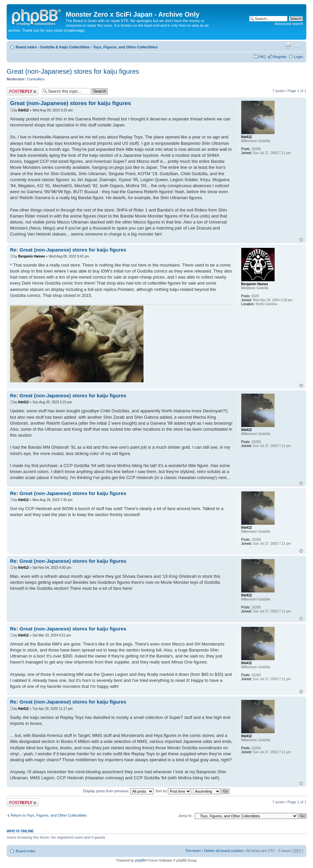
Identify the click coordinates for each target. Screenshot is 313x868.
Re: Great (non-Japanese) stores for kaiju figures (68, 250)
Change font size (298, 46)
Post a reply (23, 91)
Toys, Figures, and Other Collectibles (125, 47)
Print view (288, 46)
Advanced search (289, 24)
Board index (26, 47)
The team (193, 851)
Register (280, 57)
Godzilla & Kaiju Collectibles (65, 47)
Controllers (36, 79)
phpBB (140, 860)
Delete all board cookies (223, 851)
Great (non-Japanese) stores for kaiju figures (73, 71)
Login (298, 57)
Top (301, 240)
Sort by (173, 791)
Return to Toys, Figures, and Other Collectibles (49, 815)
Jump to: (185, 816)
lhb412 (23, 110)
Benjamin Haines (32, 256)
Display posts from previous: (118, 791)
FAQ (262, 57)
